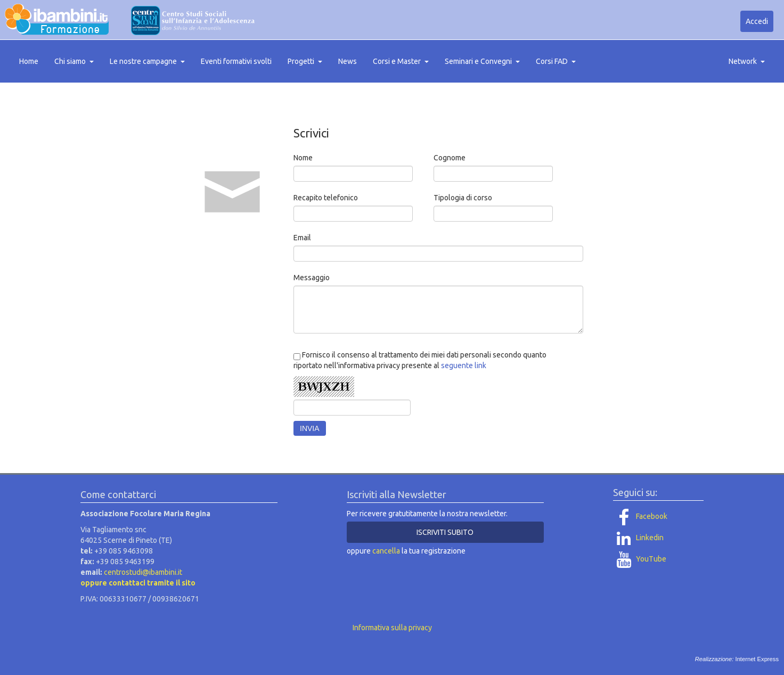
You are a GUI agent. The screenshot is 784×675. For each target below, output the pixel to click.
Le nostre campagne (147, 61)
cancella (386, 551)
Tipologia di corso (463, 198)
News (348, 61)
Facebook (640, 516)
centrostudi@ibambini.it (143, 572)
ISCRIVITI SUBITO (445, 532)
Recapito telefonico (326, 198)
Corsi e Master (401, 61)
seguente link (464, 365)
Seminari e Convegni (482, 61)
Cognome (450, 158)
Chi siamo (74, 61)
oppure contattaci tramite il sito (138, 583)
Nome (303, 158)
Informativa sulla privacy (392, 628)
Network (747, 61)
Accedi (757, 21)
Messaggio (312, 278)
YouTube (640, 559)
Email (302, 238)
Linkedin (638, 538)
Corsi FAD (556, 61)
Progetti (305, 61)
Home (29, 61)
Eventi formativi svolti (236, 61)
